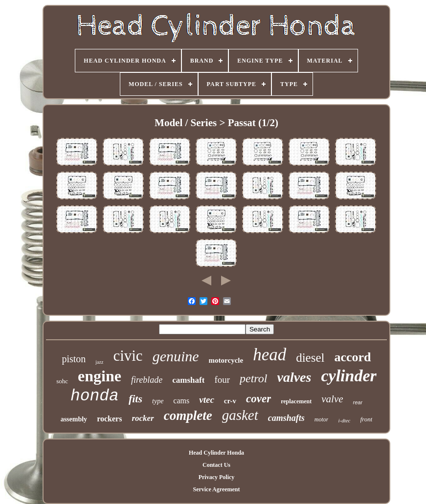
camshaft (188, 380)
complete (188, 416)
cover (258, 399)
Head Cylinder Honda (216, 453)
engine (100, 376)
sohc (62, 381)
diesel (310, 358)
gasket (240, 415)
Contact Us (216, 465)
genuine (176, 356)
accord (353, 357)
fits (135, 399)
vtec (207, 400)
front (367, 419)
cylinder (348, 376)
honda (95, 396)
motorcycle (226, 360)
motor (322, 419)
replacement (296, 401)
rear (358, 402)
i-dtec (344, 420)
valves (294, 377)
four (222, 380)
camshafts (286, 418)
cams (181, 401)
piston (74, 359)
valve (332, 399)
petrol (253, 378)
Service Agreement (216, 489)
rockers (109, 419)
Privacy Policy (217, 477)
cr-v (230, 401)
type (158, 401)
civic (128, 356)
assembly (74, 419)
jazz (99, 362)
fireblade (147, 380)
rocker (143, 418)
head (269, 355)
